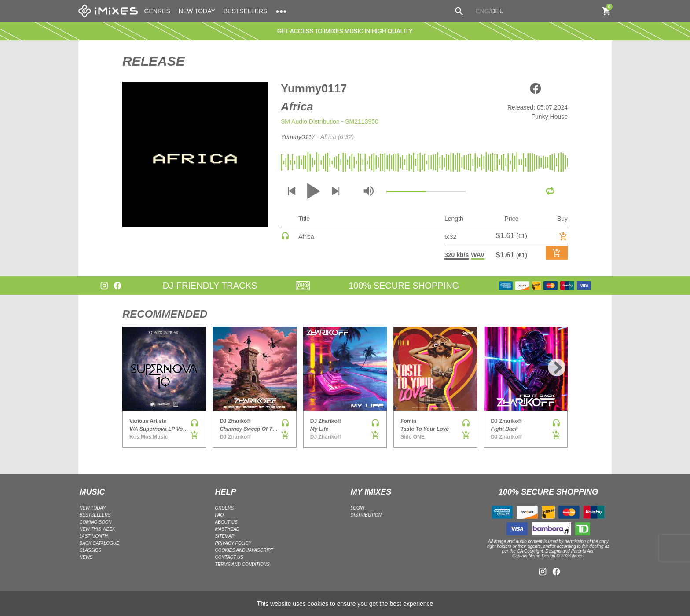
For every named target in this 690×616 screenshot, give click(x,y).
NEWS (86, 557)
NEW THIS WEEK (97, 529)
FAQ (220, 515)
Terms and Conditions (242, 564)
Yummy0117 (314, 88)
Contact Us (229, 557)
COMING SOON (96, 522)
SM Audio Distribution (310, 121)
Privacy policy (233, 543)
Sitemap (225, 536)
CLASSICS (90, 550)
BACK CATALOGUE (99, 543)
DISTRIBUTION (366, 515)
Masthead (228, 529)
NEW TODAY (197, 11)
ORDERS (225, 508)
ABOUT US (226, 522)
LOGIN (358, 508)
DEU (497, 11)
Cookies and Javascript (244, 550)
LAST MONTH (94, 536)
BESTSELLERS (246, 11)
